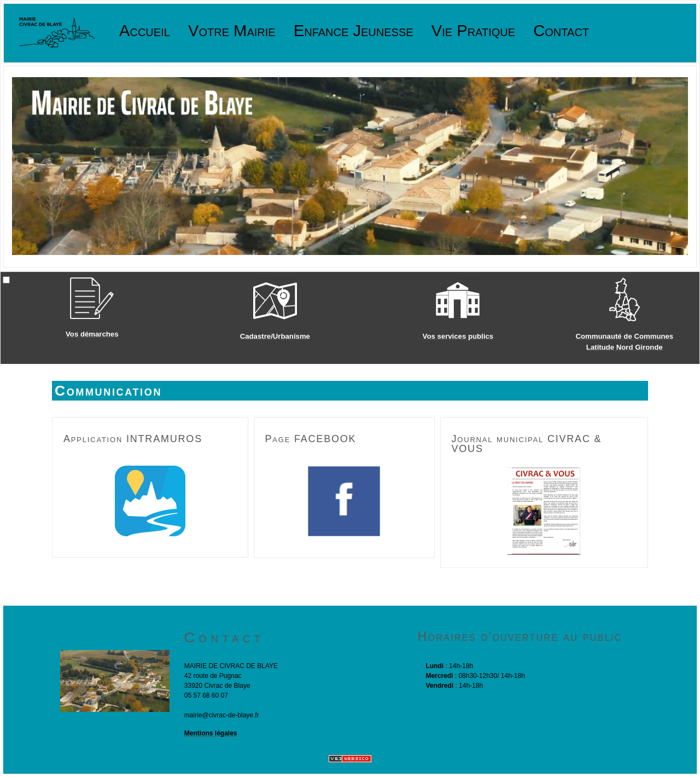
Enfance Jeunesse (354, 31)
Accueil (145, 31)
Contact (561, 31)
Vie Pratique (473, 31)
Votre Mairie (232, 31)
